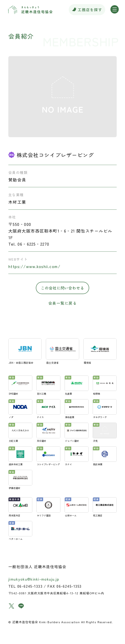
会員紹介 (21, 36)
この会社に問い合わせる (62, 288)
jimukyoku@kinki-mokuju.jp (34, 579)
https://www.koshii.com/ (34, 266)
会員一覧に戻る (62, 303)
